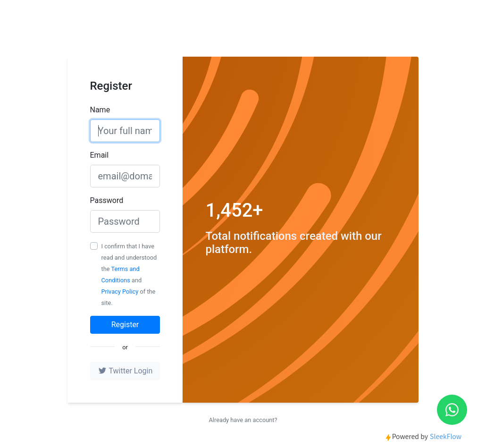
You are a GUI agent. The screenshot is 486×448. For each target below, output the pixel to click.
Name (100, 110)
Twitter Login (125, 371)
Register (125, 325)
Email (100, 155)
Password (107, 200)
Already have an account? (243, 420)
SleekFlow (446, 436)
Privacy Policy (120, 292)
